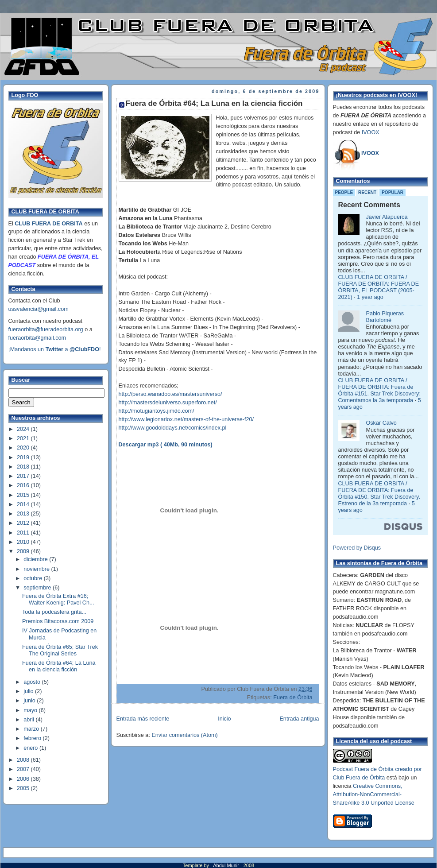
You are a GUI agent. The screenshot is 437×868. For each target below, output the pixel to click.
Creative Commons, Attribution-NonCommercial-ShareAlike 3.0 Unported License (374, 794)
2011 (24, 533)
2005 (24, 788)
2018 (24, 467)
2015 (24, 495)
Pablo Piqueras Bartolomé (385, 317)
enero (31, 748)
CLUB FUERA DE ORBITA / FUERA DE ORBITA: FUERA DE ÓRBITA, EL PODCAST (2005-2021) (379, 287)
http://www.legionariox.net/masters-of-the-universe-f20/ (186, 419)
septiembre (38, 588)
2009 (24, 551)
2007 (24, 769)
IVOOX (371, 132)
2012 (24, 523)
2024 (24, 429)
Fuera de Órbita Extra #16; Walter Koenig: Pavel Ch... (58, 599)
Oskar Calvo (381, 423)
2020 (24, 448)
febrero (33, 738)
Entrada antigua (299, 719)
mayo (31, 710)
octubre (34, 578)
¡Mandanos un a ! (55, 349)
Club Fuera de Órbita (359, 778)
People (344, 192)
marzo (32, 729)
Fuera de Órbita (293, 697)
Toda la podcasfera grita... (54, 612)
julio (29, 691)
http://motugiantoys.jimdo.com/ (157, 411)
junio (30, 701)
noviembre (37, 569)
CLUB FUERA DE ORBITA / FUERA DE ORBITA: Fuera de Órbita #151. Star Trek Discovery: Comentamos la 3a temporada (379, 390)
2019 (24, 457)
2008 (24, 760)
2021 (24, 438)
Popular (393, 192)
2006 (24, 779)
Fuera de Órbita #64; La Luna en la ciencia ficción (59, 666)
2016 (24, 485)
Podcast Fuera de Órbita (363, 769)
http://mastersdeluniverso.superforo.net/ (168, 403)
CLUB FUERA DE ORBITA (48, 224)
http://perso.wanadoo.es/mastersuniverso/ (170, 394)
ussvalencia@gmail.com (39, 309)
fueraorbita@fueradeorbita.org (46, 329)
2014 (24, 504)
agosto (33, 682)
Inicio (224, 719)
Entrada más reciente (143, 719)
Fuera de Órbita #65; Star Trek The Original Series (60, 650)
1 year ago (370, 297)
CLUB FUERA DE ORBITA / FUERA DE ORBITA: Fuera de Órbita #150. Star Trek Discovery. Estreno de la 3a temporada (379, 494)
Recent (367, 192)
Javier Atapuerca (387, 217)
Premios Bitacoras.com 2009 (58, 621)
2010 (24, 542)
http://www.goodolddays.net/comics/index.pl (173, 428)
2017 (24, 476)
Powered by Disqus (357, 548)
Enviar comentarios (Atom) (184, 735)
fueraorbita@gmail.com (37, 338)
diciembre (36, 559)
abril (29, 720)
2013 (24, 514)
